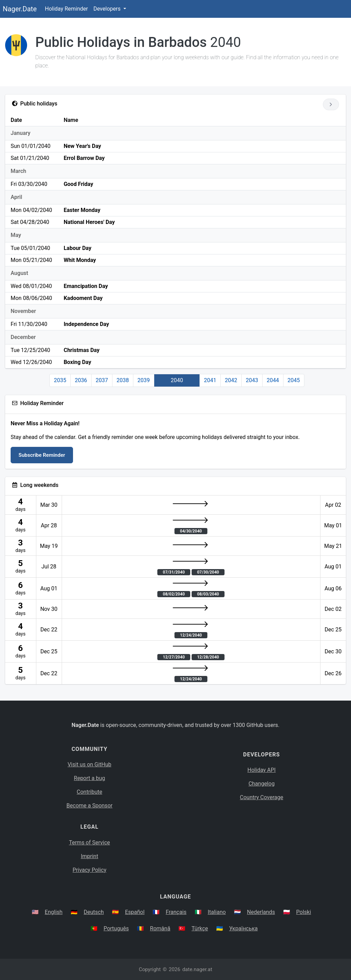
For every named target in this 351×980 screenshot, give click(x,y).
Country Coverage (262, 797)
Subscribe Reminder (42, 455)
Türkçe (200, 928)
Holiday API (262, 770)
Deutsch (94, 912)
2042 (231, 380)
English (54, 912)
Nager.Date (20, 9)
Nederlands (261, 912)
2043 (252, 380)
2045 (294, 380)
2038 (123, 380)
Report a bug (90, 778)
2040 (177, 380)
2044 (273, 380)
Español (135, 912)
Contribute (89, 792)
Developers (107, 9)
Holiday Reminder (66, 9)
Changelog (262, 784)
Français (176, 912)
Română (160, 928)
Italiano (217, 912)
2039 (144, 380)
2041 (210, 380)
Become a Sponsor (89, 806)
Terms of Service (89, 843)
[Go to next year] (331, 104)
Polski (304, 912)
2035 (60, 380)
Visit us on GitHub (89, 764)
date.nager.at (197, 969)
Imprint (90, 856)
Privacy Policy (90, 870)
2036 (81, 380)
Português (116, 928)
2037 (102, 380)
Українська (244, 928)
